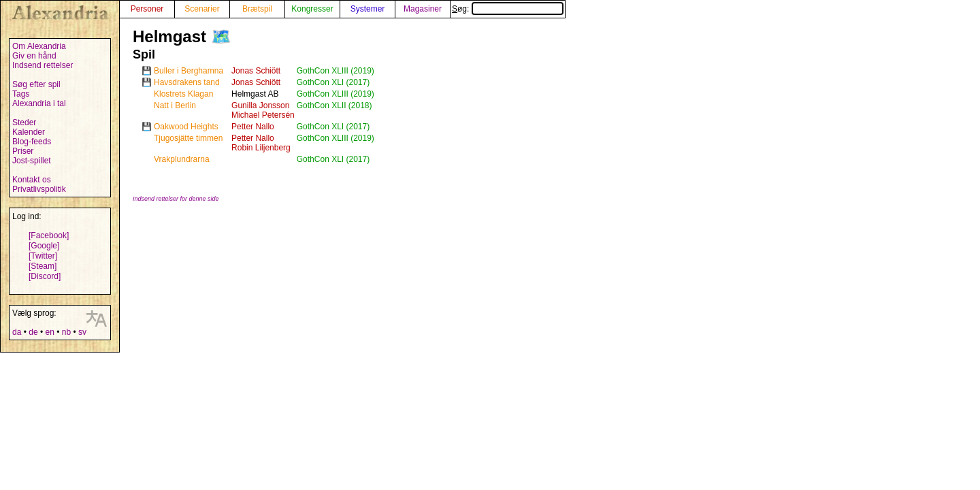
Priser (23, 151)
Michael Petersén (263, 115)
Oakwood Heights (186, 127)
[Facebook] (49, 235)
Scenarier (202, 9)
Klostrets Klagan (183, 94)
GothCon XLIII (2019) (336, 71)
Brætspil (257, 9)
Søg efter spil (36, 84)
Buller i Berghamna (189, 71)
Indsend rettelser (43, 65)
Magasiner (423, 9)
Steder (24, 122)
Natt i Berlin (175, 105)
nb (66, 332)
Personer (147, 9)
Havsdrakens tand (187, 82)
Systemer (368, 9)
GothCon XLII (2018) (334, 105)
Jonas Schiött (256, 71)
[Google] (44, 246)
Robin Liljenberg (261, 148)
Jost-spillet (32, 161)
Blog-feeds (32, 142)
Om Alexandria (39, 46)
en (49, 332)
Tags (21, 94)
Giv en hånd (34, 56)
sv (82, 332)
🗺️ (221, 36)
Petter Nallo (253, 127)
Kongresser (312, 9)
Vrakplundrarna (182, 159)
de (33, 332)
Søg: (508, 9)
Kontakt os (32, 180)
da (17, 332)
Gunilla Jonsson (260, 105)
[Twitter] (43, 256)
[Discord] (45, 276)
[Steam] (43, 266)
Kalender (29, 132)
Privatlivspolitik (39, 189)
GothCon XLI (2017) (333, 82)
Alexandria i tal (39, 103)
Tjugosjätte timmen (188, 138)
